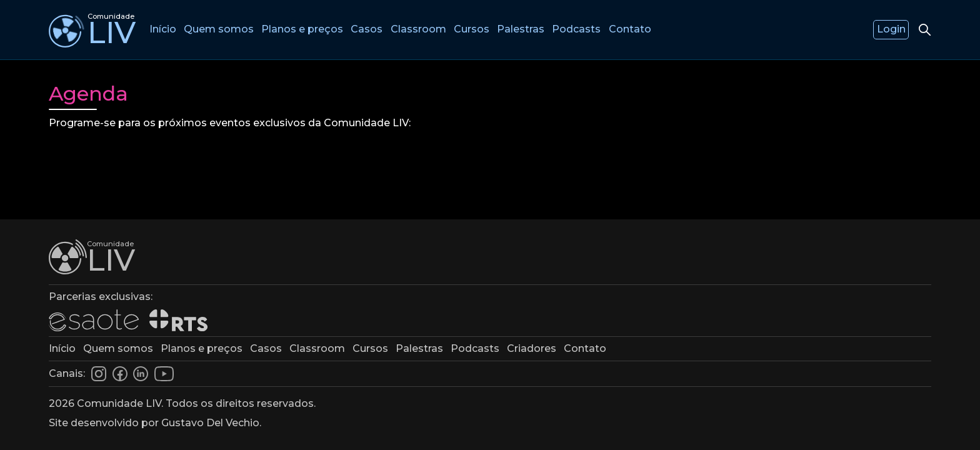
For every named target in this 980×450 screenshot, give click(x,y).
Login (891, 29)
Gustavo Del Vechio (210, 423)
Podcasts (579, 29)
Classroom (420, 29)
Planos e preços (303, 29)
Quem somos (219, 29)
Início (163, 29)
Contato (632, 29)
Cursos (473, 29)
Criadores (532, 348)
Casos (368, 29)
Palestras (523, 29)
